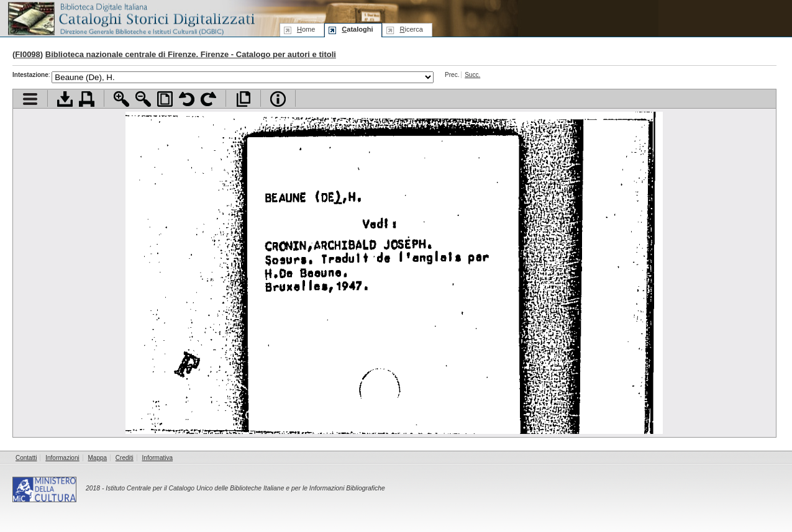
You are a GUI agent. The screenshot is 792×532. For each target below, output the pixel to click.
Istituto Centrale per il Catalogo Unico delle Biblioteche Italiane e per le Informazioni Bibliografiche (245, 488)
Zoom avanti (121, 99)
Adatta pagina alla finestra (165, 99)
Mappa (98, 458)
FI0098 (27, 54)
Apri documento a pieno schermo (243, 99)
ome (306, 29)
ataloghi (357, 29)
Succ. (472, 75)
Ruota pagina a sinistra (187, 99)
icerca (411, 29)
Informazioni (62, 458)
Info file (278, 99)
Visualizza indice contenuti (30, 99)
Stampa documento (87, 99)
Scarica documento (65, 99)
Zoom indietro (143, 99)
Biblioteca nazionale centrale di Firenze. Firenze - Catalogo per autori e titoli (191, 54)
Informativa (157, 458)
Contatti (26, 458)
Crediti (125, 458)
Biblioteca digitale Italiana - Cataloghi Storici (130, 18)
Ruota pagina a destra (208, 99)
